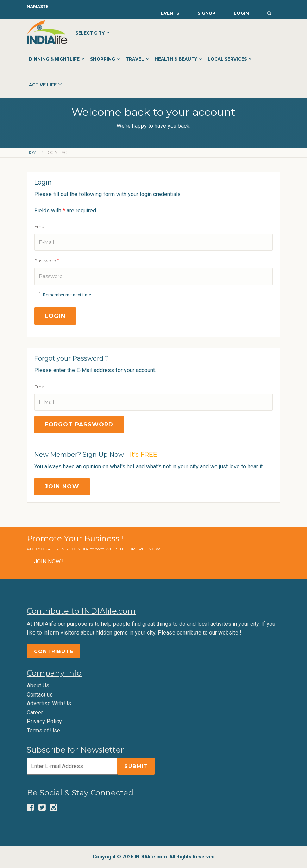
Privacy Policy (44, 721)
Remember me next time (67, 295)
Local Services (227, 59)
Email (40, 226)
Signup (206, 13)
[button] (269, 11)
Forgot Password (79, 424)
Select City (90, 33)
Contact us (40, 695)
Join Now (62, 486)
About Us (38, 685)
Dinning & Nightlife (54, 59)
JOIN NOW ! (49, 561)
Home (33, 152)
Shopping (103, 59)
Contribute (54, 651)
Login (241, 13)
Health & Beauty (176, 59)
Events (170, 13)
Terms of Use (43, 730)
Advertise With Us (49, 703)
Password (47, 261)
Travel (135, 59)
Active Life (43, 85)
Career (35, 713)
